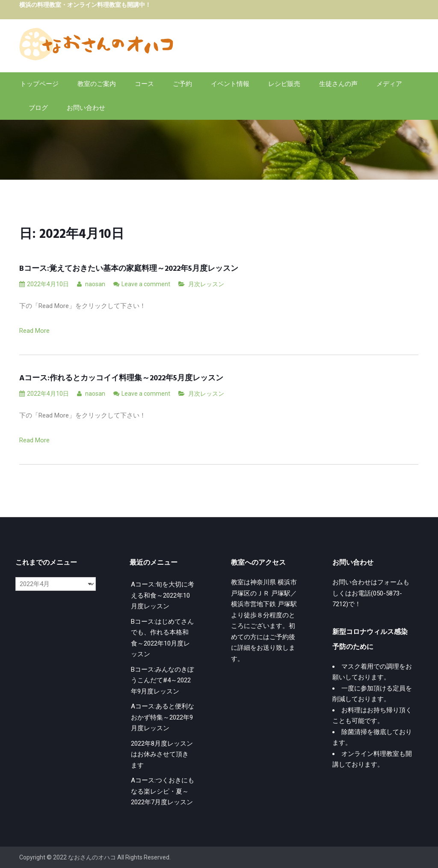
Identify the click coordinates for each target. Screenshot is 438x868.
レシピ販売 (284, 84)
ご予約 (182, 84)
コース (144, 84)
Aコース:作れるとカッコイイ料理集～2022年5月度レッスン (121, 378)
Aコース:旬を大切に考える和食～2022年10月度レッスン (163, 595)
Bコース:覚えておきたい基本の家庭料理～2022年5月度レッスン (129, 269)
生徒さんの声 (338, 84)
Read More (34, 331)
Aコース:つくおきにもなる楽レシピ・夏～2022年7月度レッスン (163, 791)
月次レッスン (206, 284)
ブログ (38, 108)
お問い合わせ (86, 108)
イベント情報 (230, 84)
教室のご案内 (97, 84)
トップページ (39, 84)
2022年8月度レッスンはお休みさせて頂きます (162, 754)
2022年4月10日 (44, 284)
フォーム (390, 582)
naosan (91, 284)
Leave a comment (146, 284)
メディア (389, 84)
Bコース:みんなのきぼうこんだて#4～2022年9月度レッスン (162, 680)
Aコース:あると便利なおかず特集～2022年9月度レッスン (163, 717)
